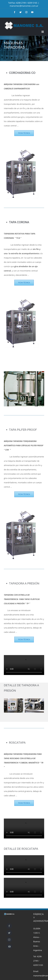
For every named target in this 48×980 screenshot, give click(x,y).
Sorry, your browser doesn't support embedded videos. (24, 665)
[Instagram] (9, 940)
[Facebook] (9, 926)
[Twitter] (9, 933)
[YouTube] (9, 947)
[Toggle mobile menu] (43, 32)
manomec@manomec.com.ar (24, 6)
